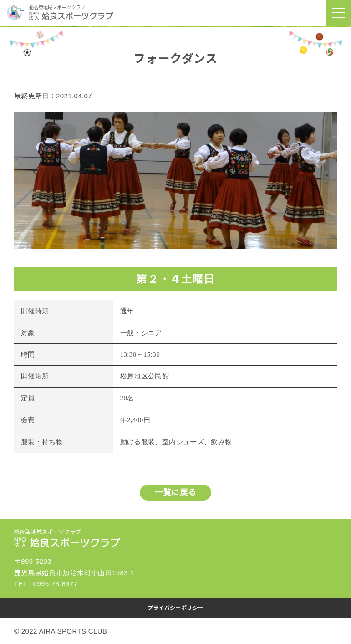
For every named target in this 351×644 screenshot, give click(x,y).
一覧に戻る (176, 492)
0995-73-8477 (56, 584)
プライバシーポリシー (176, 608)
